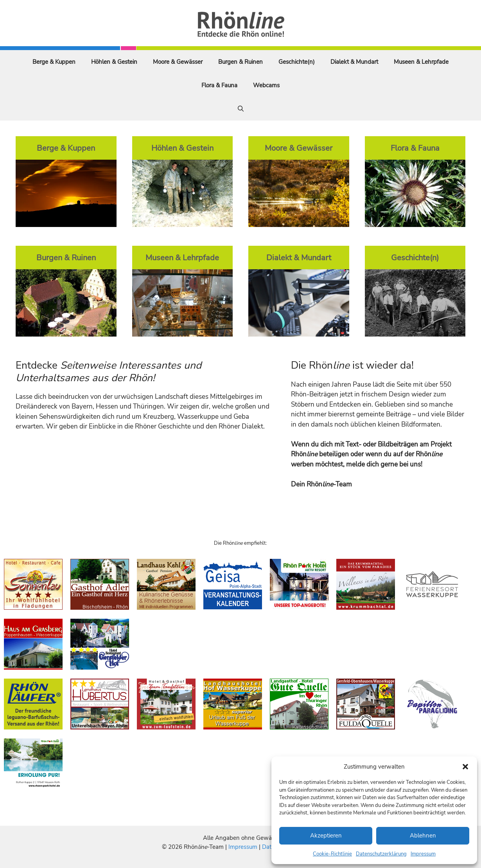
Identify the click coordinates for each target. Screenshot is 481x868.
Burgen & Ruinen (240, 62)
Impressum (423, 854)
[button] (465, 767)
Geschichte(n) (297, 62)
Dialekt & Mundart (354, 62)
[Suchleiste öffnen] (241, 109)
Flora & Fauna (219, 85)
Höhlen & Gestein (114, 62)
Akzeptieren (326, 836)
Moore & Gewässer (178, 62)
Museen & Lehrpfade (421, 62)
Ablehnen (423, 836)
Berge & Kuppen (54, 62)
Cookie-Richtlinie (332, 854)
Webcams (266, 85)
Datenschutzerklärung (381, 854)
